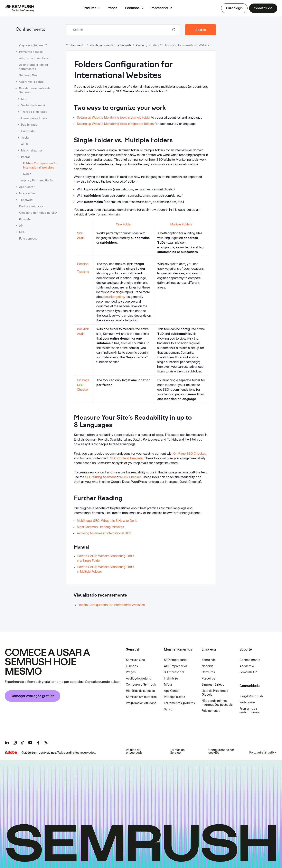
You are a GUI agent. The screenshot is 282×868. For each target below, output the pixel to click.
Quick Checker (130, 477)
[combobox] (119, 30)
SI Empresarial (174, 672)
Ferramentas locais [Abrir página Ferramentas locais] (34, 118)
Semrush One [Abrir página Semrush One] (28, 75)
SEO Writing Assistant (100, 477)
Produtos (89, 8)
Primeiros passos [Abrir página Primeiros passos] (31, 52)
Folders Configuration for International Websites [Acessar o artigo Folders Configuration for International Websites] (111, 605)
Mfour (168, 685)
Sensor (169, 709)
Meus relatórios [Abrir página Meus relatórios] (32, 150)
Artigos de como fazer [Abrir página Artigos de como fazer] (34, 58)
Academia (247, 666)
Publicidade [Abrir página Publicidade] (29, 125)
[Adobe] (11, 752)
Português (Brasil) (262, 753)
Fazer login (234, 8)
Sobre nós (209, 660)
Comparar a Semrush (141, 685)
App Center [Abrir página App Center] (27, 187)
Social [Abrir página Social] (25, 137)
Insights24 (171, 679)
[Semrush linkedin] (7, 743)
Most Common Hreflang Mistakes (100, 527)
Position (83, 264)
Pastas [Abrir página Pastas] (26, 157)
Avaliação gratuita (139, 679)
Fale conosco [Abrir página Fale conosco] (28, 238)
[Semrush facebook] (38, 743)
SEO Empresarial (176, 660)
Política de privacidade (134, 751)
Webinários (247, 702)
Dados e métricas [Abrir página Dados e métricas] (31, 206)
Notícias (207, 666)
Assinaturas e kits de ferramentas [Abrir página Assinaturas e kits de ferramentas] (34, 67)
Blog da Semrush (251, 696)
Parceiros (208, 679)
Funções (132, 666)
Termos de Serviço (177, 751)
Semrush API (248, 672)
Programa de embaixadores (249, 711)
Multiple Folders (181, 224)
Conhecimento (31, 30)
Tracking (83, 272)
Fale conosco (211, 711)
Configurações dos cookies (221, 751)
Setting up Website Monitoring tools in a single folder (114, 117)
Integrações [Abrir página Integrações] (27, 193)
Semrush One (135, 660)
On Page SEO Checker (83, 385)
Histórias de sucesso (140, 691)
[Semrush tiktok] (23, 743)
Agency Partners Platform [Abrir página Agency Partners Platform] (39, 180)
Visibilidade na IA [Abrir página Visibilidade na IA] (33, 105)
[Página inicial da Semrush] (19, 8)
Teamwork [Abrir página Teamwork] (26, 200)
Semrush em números (141, 697)
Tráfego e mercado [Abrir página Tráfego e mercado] (34, 112)
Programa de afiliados (141, 703)
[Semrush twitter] (46, 743)
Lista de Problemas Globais (215, 693)
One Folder (124, 224)
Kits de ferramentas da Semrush (110, 45)
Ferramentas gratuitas (179, 703)
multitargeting (115, 297)
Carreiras (208, 672)
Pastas (140, 45)
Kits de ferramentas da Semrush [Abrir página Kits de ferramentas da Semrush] (35, 90)
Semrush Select (213, 685)
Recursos (132, 8)
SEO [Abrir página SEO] (24, 99)
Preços (112, 8)
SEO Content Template (126, 458)
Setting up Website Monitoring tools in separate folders (115, 124)
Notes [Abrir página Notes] (27, 174)
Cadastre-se (263, 8)
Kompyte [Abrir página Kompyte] (25, 219)
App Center (172, 691)
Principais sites (174, 697)
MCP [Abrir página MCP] (22, 232)
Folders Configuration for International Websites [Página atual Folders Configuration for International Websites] (40, 165)
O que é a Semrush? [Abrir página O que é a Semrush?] (33, 45)
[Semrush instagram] (15, 743)
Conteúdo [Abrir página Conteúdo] (28, 131)
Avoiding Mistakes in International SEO (104, 533)
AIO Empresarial (175, 666)
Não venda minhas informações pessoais (217, 703)
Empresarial (159, 8)
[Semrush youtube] (30, 743)
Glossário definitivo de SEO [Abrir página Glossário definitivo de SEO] (38, 213)
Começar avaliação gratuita (33, 696)
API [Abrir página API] (21, 226)
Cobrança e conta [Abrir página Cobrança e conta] (31, 82)
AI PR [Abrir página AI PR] (25, 144)
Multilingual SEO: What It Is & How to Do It (107, 521)
